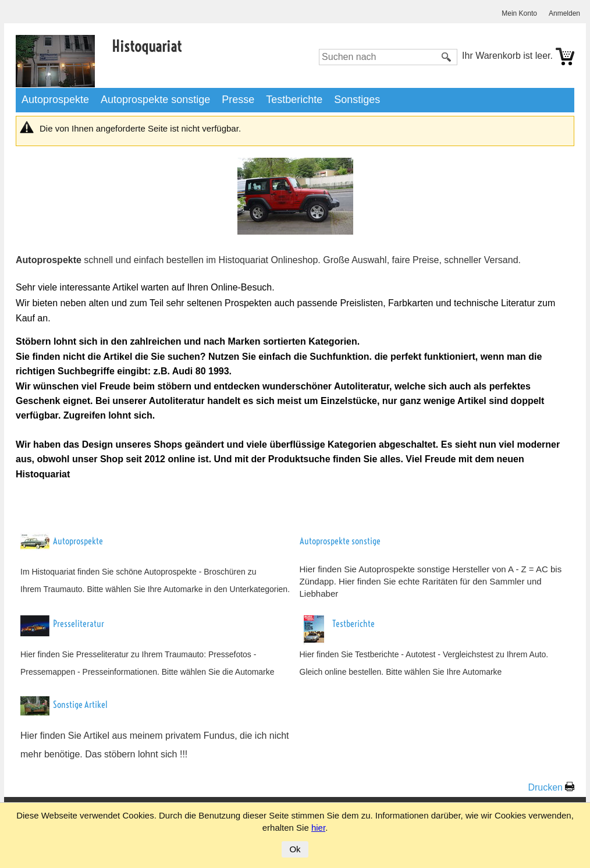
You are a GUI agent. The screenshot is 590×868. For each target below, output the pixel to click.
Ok (295, 849)
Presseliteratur (79, 623)
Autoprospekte (55, 100)
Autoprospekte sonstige (155, 100)
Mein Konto (519, 13)
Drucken (545, 787)
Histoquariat (147, 46)
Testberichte (294, 100)
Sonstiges (357, 100)
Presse (238, 100)
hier (318, 828)
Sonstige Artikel (80, 704)
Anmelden (564, 13)
